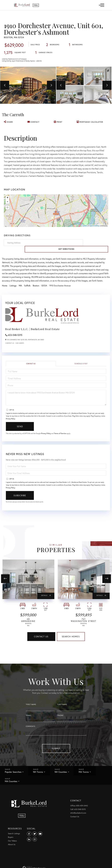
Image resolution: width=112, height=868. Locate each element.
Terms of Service (65, 441)
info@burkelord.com (28, 862)
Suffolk (27, 293)
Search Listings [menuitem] (61, 855)
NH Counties (65, 784)
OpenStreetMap (94, 240)
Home (5, 293)
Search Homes (71, 647)
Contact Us (10, 351)
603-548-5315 (15, 343)
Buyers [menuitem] (57, 859)
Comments (31, 738)
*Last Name (62, 715)
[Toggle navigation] (102, 5)
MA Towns (90, 784)
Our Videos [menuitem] (59, 862)
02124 (44, 293)
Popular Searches (14, 784)
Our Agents (20, 351)
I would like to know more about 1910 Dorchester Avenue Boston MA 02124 (56, 405)
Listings (13, 293)
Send (20, 434)
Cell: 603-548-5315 (27, 859)
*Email (29, 727)
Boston (36, 293)
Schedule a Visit (81, 371)
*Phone (60, 727)
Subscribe (20, 503)
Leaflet (85, 240)
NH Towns (41, 784)
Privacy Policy (10, 426)
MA (20, 293)
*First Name (31, 715)
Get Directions (96, 257)
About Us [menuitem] (58, 866)
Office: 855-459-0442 (28, 855)
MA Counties (12, 794)
